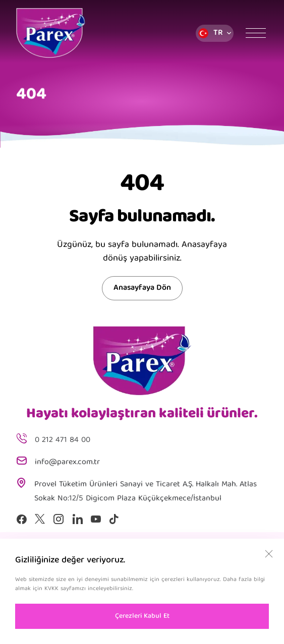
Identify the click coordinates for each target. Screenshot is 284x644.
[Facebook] (21, 519)
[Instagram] (59, 519)
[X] (40, 519)
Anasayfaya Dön (142, 288)
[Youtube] (96, 519)
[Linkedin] (77, 519)
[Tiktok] (114, 519)
